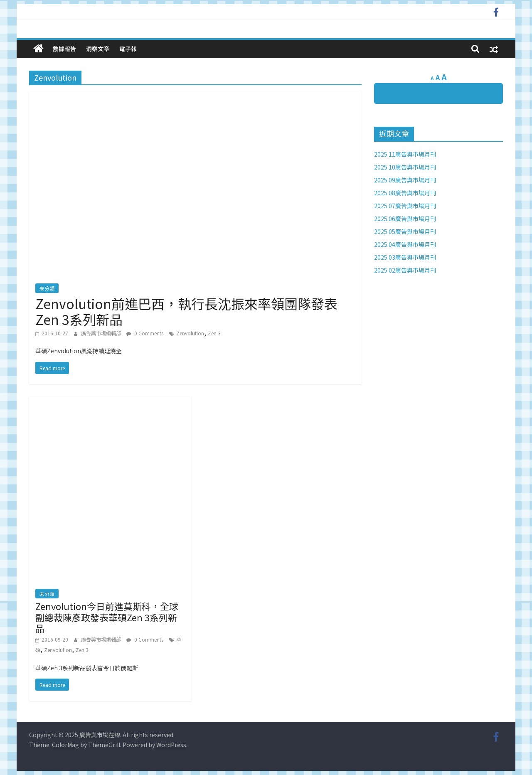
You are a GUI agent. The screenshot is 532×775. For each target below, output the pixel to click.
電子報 (128, 49)
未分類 (47, 288)
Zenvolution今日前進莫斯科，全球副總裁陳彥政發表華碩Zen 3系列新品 (107, 617)
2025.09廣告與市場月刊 (405, 180)
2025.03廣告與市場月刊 (405, 257)
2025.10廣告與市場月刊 (405, 167)
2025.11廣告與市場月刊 (405, 154)
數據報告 (64, 49)
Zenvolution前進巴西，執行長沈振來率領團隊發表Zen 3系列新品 (186, 311)
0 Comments (145, 333)
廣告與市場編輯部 (102, 333)
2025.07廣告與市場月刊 (405, 206)
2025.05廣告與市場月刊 (405, 231)
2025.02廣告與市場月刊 (405, 270)
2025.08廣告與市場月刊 (405, 193)
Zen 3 (214, 333)
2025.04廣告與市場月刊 (405, 244)
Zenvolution (190, 333)
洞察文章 (98, 49)
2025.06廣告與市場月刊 (405, 219)
